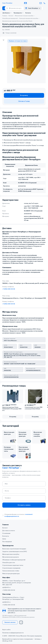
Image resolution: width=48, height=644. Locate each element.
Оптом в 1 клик (24, 101)
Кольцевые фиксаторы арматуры (23, 434)
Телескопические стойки (11, 571)
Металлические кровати (10, 557)
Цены (4, 539)
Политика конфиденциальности (13, 633)
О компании (6, 533)
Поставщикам (7, 542)
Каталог (5, 528)
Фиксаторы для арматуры (9, 433)
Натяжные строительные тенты (9, 449)
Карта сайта (6, 630)
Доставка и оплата (9, 531)
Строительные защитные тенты (13, 565)
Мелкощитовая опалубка (11, 554)
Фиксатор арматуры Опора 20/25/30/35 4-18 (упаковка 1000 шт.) (12, 409)
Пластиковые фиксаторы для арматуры (24, 449)
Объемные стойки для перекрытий (14, 560)
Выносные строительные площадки (14, 549)
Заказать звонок (10, 622)
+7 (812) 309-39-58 (9, 289)
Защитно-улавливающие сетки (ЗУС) (15, 552)
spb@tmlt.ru (6, 587)
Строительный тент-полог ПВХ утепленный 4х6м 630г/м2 (34, 408)
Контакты (28, 13)
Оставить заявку (24, 505)
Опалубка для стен (9, 563)
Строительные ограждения (11, 568)
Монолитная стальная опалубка (38, 434)
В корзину (24, 95)
